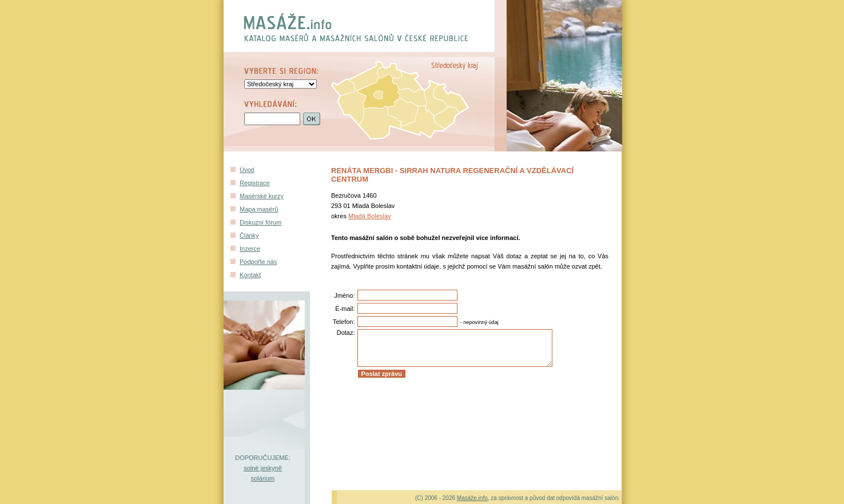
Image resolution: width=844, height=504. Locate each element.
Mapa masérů (259, 209)
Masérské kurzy (262, 196)
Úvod (247, 170)
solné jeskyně (263, 468)
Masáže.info (472, 498)
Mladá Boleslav (370, 216)
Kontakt (250, 275)
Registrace (255, 183)
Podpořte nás (258, 262)
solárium (263, 478)
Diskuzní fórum (260, 222)
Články (249, 235)
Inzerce (250, 249)
